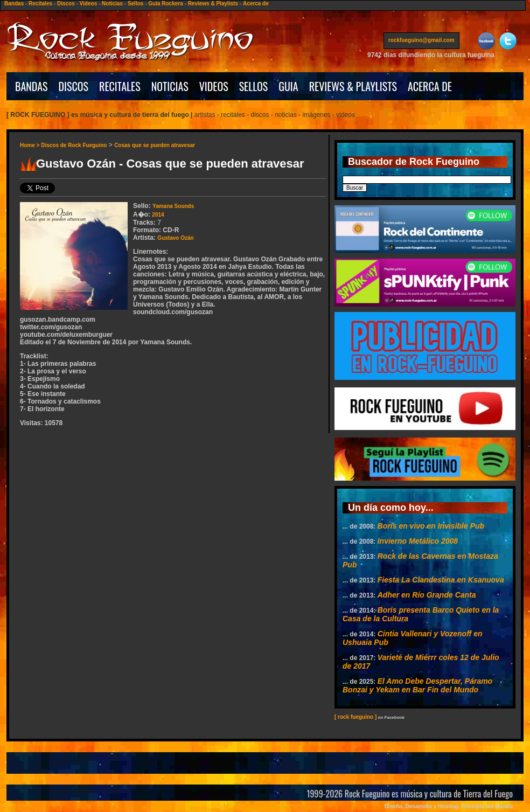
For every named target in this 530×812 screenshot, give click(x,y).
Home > (30, 145)
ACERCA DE (430, 86)
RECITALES (120, 86)
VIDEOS (214, 86)
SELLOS (254, 86)
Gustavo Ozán (175, 238)
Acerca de (256, 4)
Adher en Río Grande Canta (427, 595)
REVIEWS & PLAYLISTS (353, 86)
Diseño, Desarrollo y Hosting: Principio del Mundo (449, 806)
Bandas (14, 4)
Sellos (135, 4)
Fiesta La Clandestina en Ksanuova (441, 580)
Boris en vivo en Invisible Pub (431, 526)
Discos (66, 4)
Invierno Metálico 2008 (418, 541)
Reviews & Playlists (213, 4)
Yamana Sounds (173, 206)
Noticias (112, 4)
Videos (89, 4)
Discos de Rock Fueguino (74, 145)
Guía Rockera (165, 4)
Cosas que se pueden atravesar (155, 145)
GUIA (288, 86)
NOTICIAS (170, 86)
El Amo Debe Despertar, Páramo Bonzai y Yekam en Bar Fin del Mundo (417, 685)
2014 (158, 215)
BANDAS (32, 86)
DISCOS (74, 86)
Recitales (40, 4)
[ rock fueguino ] (355, 717)
